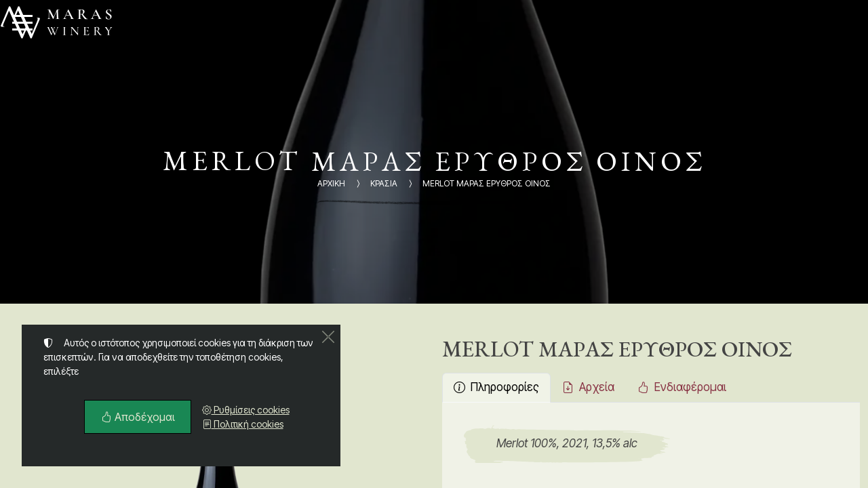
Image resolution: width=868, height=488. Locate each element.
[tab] (496, 388)
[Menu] (22, 22)
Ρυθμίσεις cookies (246, 410)
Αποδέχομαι (138, 417)
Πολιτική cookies (243, 424)
